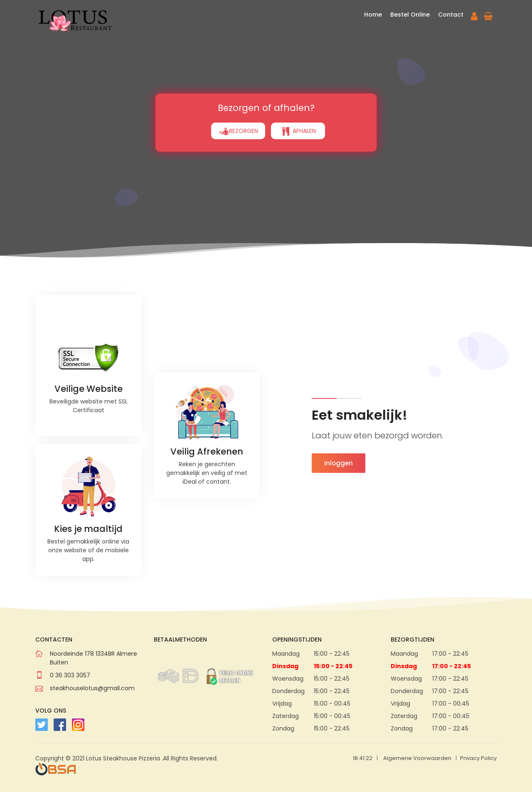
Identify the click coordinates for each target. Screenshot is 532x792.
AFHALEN (298, 131)
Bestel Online (410, 15)
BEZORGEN (238, 131)
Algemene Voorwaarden (417, 758)
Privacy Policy (478, 758)
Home (373, 15)
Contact (451, 15)
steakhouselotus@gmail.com (92, 688)
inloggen (339, 463)
